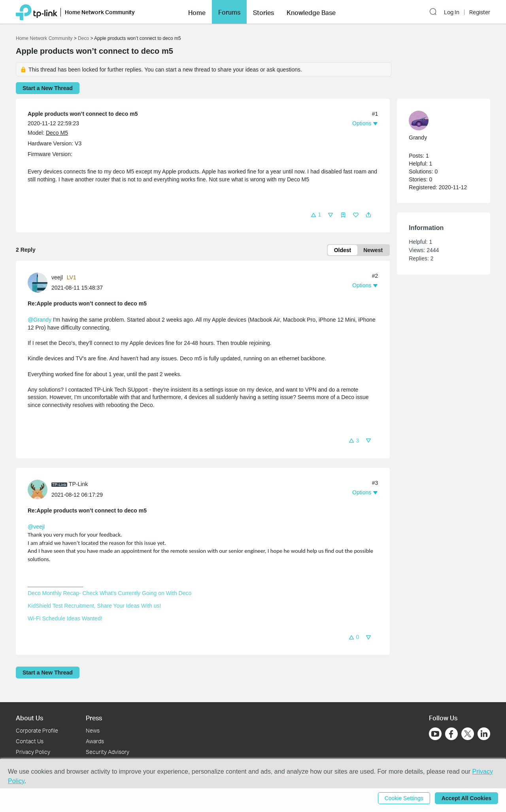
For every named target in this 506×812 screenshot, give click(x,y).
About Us (29, 718)
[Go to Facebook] (451, 734)
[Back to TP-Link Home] (37, 12)
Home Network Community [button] (100, 12)
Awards (95, 741)
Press (94, 718)
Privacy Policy (33, 752)
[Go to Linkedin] (484, 734)
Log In (452, 12)
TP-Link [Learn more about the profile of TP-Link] (78, 484)
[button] (197, 12)
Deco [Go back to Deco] (83, 38)
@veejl (36, 527)
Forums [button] (229, 12)
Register (480, 12)
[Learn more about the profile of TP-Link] (40, 489)
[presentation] (38, 283)
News (93, 730)
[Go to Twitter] (468, 735)
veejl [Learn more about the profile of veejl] (57, 277)
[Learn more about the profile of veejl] (40, 282)
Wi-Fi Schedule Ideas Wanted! (65, 618)
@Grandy (40, 320)
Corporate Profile (37, 730)
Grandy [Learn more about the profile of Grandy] (418, 138)
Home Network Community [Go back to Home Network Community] (44, 38)
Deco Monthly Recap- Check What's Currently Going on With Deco (110, 593)
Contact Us (30, 741)
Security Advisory (108, 752)
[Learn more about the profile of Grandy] (440, 121)
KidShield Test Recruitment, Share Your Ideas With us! (94, 606)
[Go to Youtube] (435, 734)
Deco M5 (57, 133)
